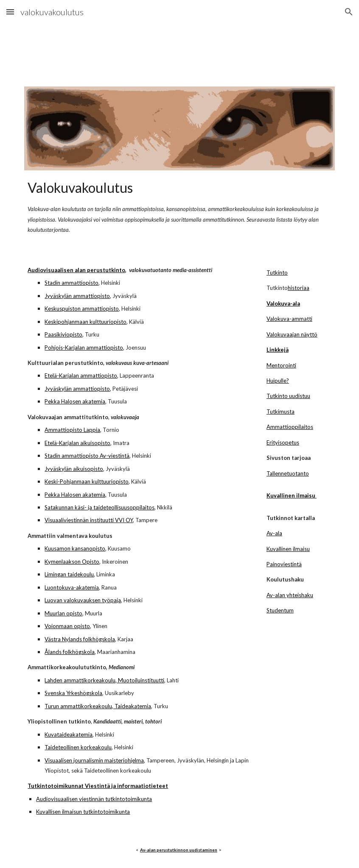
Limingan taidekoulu (69, 574)
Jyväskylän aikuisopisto (74, 469)
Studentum (280, 610)
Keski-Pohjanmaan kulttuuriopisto (87, 481)
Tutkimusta (280, 412)
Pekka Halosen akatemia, (76, 495)
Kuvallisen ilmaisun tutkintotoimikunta (83, 812)
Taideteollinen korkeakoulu (78, 747)
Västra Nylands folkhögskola (80, 639)
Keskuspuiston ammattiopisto (82, 309)
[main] (179, 206)
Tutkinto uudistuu (288, 396)
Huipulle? (278, 381)
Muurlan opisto (63, 613)
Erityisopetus (283, 442)
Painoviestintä (284, 564)
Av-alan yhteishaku (290, 595)
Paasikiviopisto (63, 334)
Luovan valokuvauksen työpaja (83, 600)
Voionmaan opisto (67, 626)
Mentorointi (281, 365)
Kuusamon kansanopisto (75, 548)
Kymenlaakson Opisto (72, 562)
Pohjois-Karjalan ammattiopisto (84, 348)
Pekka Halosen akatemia (75, 401)
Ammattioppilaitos (290, 427)
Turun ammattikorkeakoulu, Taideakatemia (98, 706)
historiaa (299, 288)
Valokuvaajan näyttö (292, 334)
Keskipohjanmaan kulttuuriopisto (86, 322)
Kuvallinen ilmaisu (288, 549)
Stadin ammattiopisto (72, 283)
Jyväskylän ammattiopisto (77, 296)
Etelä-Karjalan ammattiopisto (81, 376)
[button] (10, 12)
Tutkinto (277, 273)
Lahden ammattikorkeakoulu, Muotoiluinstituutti (104, 680)
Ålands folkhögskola (70, 652)
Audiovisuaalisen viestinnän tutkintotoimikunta (94, 799)
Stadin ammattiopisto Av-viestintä (87, 456)
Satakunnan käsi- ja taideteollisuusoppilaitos (100, 507)
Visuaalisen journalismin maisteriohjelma (94, 760)
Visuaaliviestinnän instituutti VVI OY (89, 520)
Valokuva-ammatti (289, 319)
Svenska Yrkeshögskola (73, 693)
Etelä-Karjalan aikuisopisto (77, 443)
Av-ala (274, 533)
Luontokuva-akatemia (72, 587)
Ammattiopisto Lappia (72, 430)
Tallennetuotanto (288, 473)
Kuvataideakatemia (69, 734)
